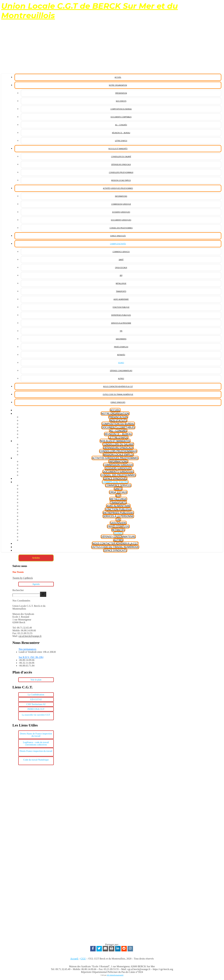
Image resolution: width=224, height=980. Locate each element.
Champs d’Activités (118, 244)
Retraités (121, 355)
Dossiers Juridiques (121, 212)
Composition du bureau (121, 109)
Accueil (118, 77)
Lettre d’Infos (121, 141)
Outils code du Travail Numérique (118, 394)
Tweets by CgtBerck (23, 578)
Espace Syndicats (118, 402)
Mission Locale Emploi (121, 180)
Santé (121, 260)
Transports (121, 291)
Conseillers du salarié (121, 157)
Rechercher (18, 590)
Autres (121, 379)
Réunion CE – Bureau (121, 133)
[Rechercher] (43, 594)
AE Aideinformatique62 (115, 975)
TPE (121, 331)
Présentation (121, 93)
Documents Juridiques (121, 220)
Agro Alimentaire (121, 299)
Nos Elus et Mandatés (118, 149)
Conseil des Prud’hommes (121, 228)
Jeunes (121, 363)
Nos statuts (121, 101)
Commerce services (121, 252)
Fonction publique (121, 307)
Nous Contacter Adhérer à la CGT (118, 386)
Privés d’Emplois (121, 347)
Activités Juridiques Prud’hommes (118, 188)
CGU (83, 959)
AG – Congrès (121, 125)
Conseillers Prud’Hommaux (121, 172)
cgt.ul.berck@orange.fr (30, 636)
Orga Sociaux (121, 268)
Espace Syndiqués (118, 236)
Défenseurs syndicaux (121, 164)
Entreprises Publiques (121, 315)
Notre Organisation (118, 85)
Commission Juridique (121, 204)
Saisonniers (121, 339)
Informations (121, 196)
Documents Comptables (121, 117)
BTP (121, 275)
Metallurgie (121, 283)
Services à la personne (121, 323)
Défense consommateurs (121, 371)
